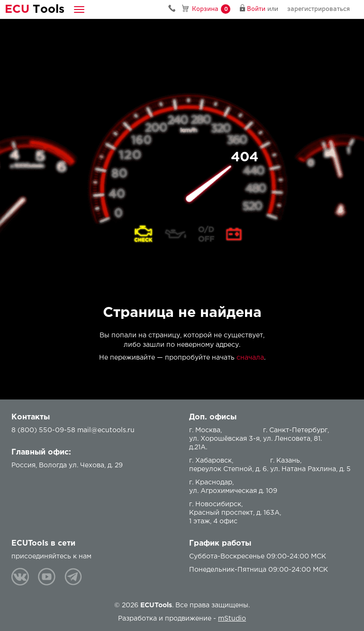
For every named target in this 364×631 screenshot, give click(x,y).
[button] (79, 9)
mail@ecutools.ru (106, 430)
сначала (250, 358)
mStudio (232, 619)
